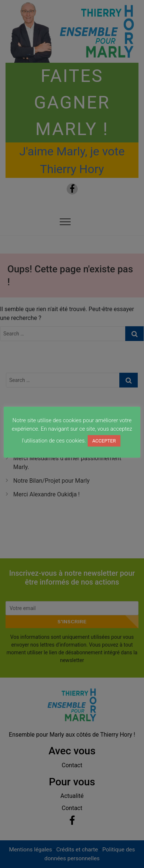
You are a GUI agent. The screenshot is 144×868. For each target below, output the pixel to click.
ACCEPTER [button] (104, 441)
